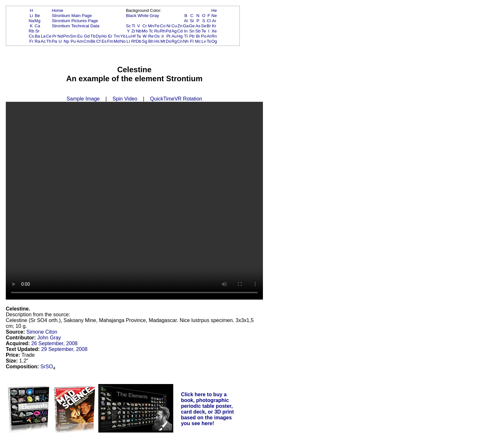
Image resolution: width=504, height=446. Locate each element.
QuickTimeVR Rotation (176, 99)
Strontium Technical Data (76, 26)
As (198, 26)
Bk (93, 41)
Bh (151, 41)
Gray (154, 16)
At (209, 36)
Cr (145, 26)
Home (58, 10)
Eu (80, 36)
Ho (104, 36)
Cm (87, 41)
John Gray (49, 338)
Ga (186, 26)
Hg (180, 36)
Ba (37, 36)
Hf (133, 36)
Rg (174, 41)
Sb (198, 31)
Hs (157, 41)
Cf (98, 41)
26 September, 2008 (54, 343)
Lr (129, 41)
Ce (49, 36)
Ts (209, 41)
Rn (214, 36)
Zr (134, 31)
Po (204, 36)
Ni (169, 26)
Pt (169, 36)
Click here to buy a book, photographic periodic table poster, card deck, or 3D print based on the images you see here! (207, 409)
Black (131, 16)
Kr (214, 26)
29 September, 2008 (64, 349)
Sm (73, 36)
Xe (214, 31)
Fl (192, 41)
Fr (31, 41)
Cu (174, 26)
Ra (37, 41)
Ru (157, 31)
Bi (198, 36)
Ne (214, 16)
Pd (168, 31)
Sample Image (83, 99)
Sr (37, 31)
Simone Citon (42, 332)
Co (163, 26)
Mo (145, 31)
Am (80, 41)
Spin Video (125, 99)
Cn (180, 41)
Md (117, 41)
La (43, 36)
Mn (151, 26)
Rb (31, 31)
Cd (180, 31)
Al (186, 21)
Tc (151, 31)
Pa (54, 41)
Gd (87, 36)
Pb (192, 36)
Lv (204, 41)
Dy (98, 36)
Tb (93, 36)
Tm (117, 36)
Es (104, 41)
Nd (60, 36)
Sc (129, 26)
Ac (43, 41)
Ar (214, 21)
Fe (157, 26)
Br (209, 26)
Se (204, 26)
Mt (163, 41)
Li (31, 16)
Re (151, 36)
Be (37, 16)
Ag (174, 31)
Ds (168, 41)
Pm (67, 36)
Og (214, 41)
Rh (163, 31)
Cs (31, 36)
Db (139, 41)
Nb (139, 31)
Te (204, 31)
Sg (145, 41)
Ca (37, 26)
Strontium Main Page (72, 16)
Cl (209, 21)
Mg (37, 21)
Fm (110, 41)
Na (31, 21)
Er (110, 36)
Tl (186, 36)
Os (157, 36)
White (143, 16)
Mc (198, 41)
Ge (192, 26)
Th (49, 41)
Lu (128, 36)
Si (192, 21)
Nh (186, 41)
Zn (180, 26)
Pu (73, 41)
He (214, 10)
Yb (123, 36)
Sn (192, 31)
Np (66, 41)
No (123, 41)
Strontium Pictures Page (75, 21)
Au (174, 36)
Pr (54, 36)
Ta (139, 36)
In (186, 31)
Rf (133, 41)
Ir (163, 36)
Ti (134, 26)
